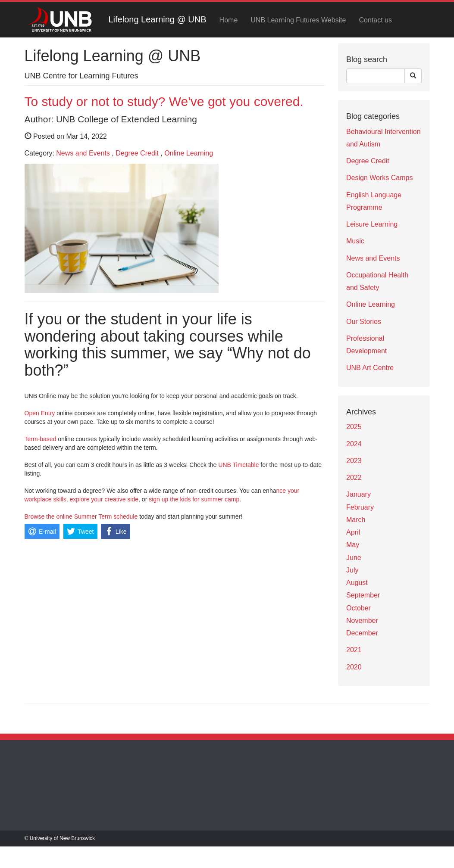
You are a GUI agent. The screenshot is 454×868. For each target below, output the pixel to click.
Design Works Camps (379, 178)
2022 (354, 478)
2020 (354, 667)
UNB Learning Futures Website (298, 20)
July (352, 570)
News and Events (83, 153)
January (359, 494)
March (356, 520)
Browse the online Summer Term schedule (81, 516)
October (359, 608)
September (363, 595)
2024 (354, 444)
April (353, 532)
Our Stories (364, 322)
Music (355, 241)
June (354, 558)
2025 (354, 427)
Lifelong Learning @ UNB (158, 19)
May (353, 545)
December (362, 633)
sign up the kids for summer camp (194, 499)
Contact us (375, 20)
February (360, 507)
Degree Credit (137, 153)
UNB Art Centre (370, 368)
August (357, 583)
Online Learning (189, 153)
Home (229, 20)
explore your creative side (104, 499)
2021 (354, 650)
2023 (354, 461)
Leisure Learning (372, 224)
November (362, 621)
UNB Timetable (238, 465)
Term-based (41, 439)
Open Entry (40, 413)
